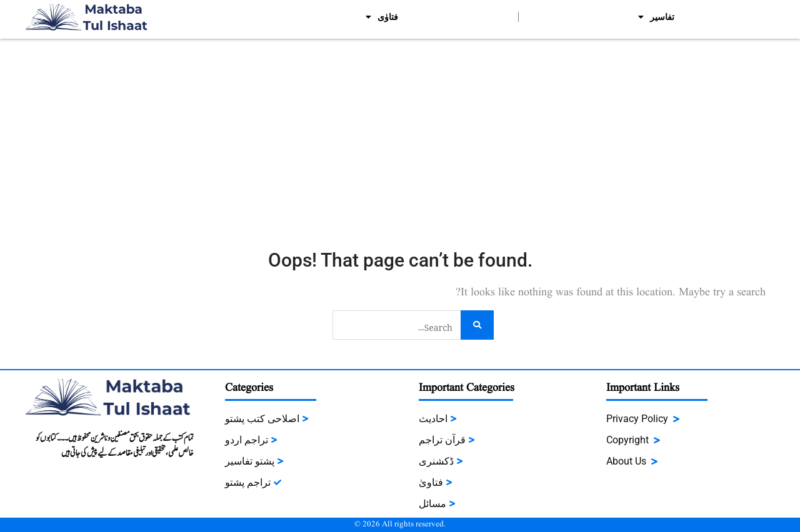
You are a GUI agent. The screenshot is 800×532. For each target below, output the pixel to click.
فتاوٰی (382, 17)
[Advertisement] (400, 132)
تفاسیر (656, 17)
